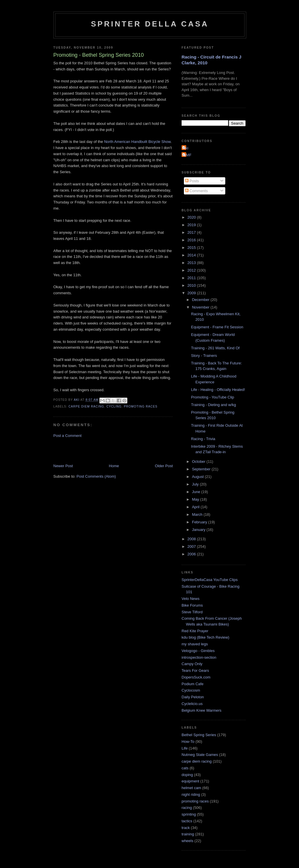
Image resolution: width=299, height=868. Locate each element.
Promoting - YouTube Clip (212, 397)
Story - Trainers (204, 356)
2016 (192, 240)
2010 (192, 285)
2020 (192, 217)
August (198, 477)
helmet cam (191, 788)
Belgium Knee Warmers (202, 710)
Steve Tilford (192, 612)
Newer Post (63, 466)
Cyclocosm (191, 690)
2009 (192, 293)
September (202, 469)
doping (187, 775)
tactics (187, 821)
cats (185, 768)
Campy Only (192, 664)
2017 (192, 232)
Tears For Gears (195, 671)
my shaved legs (195, 644)
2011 (192, 278)
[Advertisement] (122, 450)
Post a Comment (67, 436)
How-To (188, 742)
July (196, 484)
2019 (192, 225)
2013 (192, 263)
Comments (196, 191)
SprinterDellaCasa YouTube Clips (210, 580)
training (188, 834)
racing (187, 808)
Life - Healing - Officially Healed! (218, 390)
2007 (192, 547)
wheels (187, 841)
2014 (192, 255)
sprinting (189, 814)
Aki (186, 148)
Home (114, 466)
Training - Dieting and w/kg (213, 405)
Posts (192, 181)
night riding (191, 795)
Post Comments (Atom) (96, 476)
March (198, 514)
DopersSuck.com (196, 677)
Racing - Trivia (203, 439)
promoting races (141, 406)
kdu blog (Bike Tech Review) (205, 637)
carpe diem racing (86, 406)
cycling (114, 406)
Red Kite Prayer (195, 631)
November (201, 307)
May (196, 499)
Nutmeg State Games (200, 755)
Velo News (190, 599)
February (200, 522)
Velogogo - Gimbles (198, 651)
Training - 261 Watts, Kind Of (215, 348)
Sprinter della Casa (150, 24)
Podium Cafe (192, 684)
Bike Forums (192, 605)
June (197, 492)
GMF (187, 155)
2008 (192, 539)
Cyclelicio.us (192, 704)
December (201, 300)
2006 (192, 554)
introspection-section (199, 657)
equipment (190, 781)
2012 (192, 270)
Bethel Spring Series (199, 735)
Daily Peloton (193, 697)
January (199, 530)
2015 (192, 248)
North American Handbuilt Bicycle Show (137, 142)
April (196, 507)
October (199, 462)
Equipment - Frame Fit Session (217, 327)
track (186, 828)
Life (185, 748)
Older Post (164, 466)
